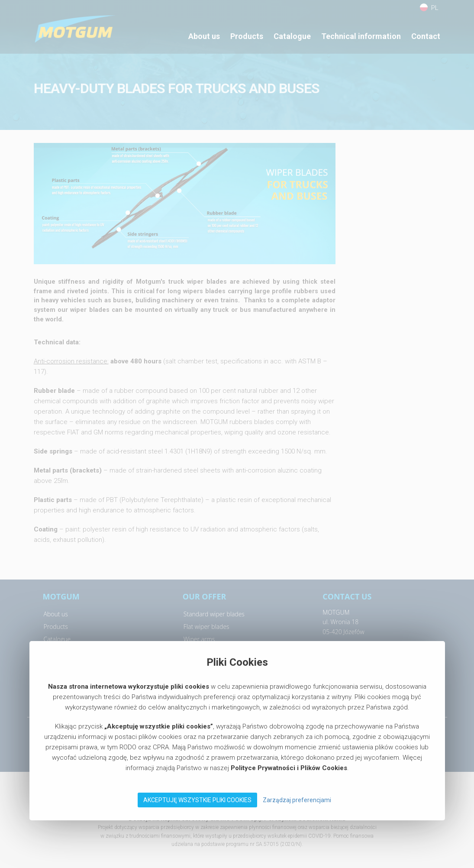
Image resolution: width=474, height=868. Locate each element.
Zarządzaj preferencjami (297, 800)
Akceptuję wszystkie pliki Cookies (197, 800)
